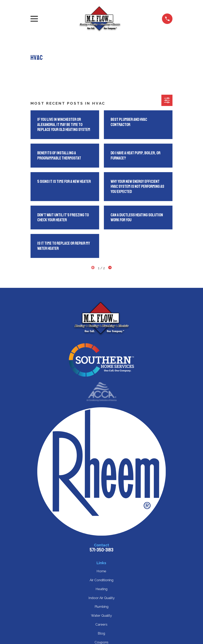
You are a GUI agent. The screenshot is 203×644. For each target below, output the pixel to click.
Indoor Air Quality (101, 598)
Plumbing (101, 607)
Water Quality (101, 615)
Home (101, 571)
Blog (101, 633)
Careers (101, 624)
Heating (101, 589)
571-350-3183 (101, 550)
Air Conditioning (101, 580)
